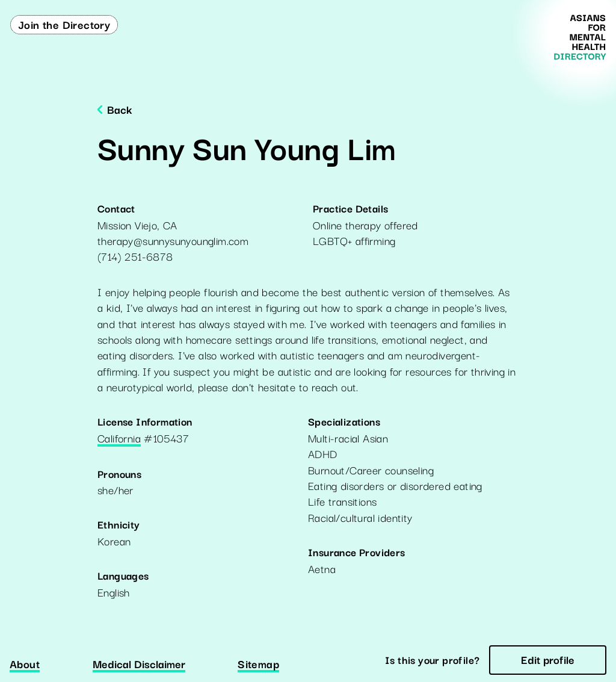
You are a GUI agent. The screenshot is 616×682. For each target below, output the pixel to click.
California (119, 439)
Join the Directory (64, 24)
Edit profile (548, 659)
